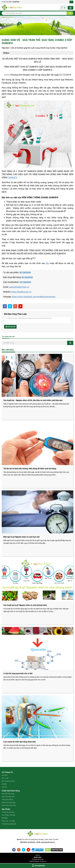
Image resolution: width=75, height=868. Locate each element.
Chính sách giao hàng (9, 802)
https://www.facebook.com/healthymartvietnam (34, 297)
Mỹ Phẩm (5, 818)
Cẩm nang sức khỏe (8, 781)
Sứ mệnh (5, 775)
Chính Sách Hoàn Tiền (9, 805)
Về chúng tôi (7, 772)
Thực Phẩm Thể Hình (9, 815)
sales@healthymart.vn (19, 287)
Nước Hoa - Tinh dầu (8, 821)
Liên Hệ (4, 787)
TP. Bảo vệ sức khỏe (8, 812)
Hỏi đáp (4, 784)
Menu (6, 53)
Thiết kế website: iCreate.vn (38, 861)
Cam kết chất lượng (8, 794)
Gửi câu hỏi (10, 327)
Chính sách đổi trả (7, 800)
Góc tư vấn (5, 778)
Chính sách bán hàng (11, 791)
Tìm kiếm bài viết (8, 337)
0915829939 (16, 2)
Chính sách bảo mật (8, 797)
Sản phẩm (6, 809)
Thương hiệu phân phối (9, 824)
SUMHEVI (13, 178)
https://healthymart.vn (21, 292)
